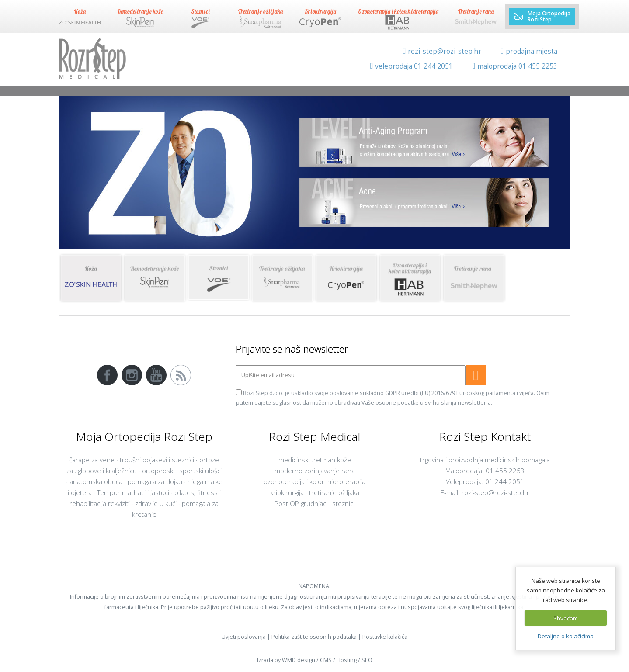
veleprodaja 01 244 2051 (412, 66)
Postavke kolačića (385, 637)
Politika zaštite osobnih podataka (314, 637)
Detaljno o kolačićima (566, 636)
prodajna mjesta (529, 51)
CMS (326, 660)
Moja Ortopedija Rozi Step (542, 17)
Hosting (347, 660)
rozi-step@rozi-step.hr (442, 51)
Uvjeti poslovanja (244, 637)
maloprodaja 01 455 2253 (515, 66)
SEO (367, 660)
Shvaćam (566, 618)
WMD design (299, 660)
